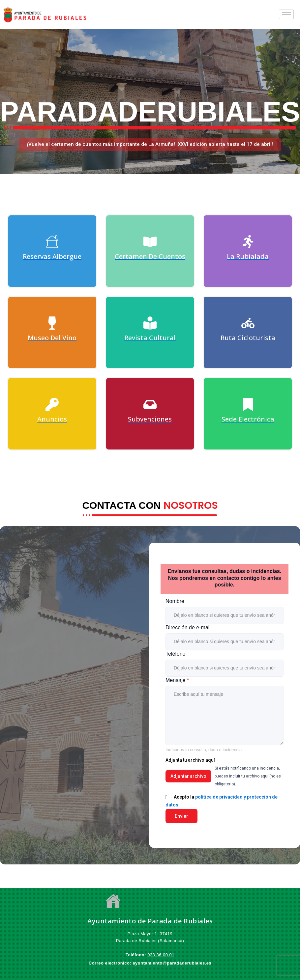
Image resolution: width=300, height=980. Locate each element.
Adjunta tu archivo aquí (190, 760)
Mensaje (177, 680)
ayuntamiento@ (150, 963)
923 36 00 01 (161, 955)
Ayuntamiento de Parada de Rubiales (150, 921)
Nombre (175, 601)
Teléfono (176, 654)
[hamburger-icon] (286, 14)
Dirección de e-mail (188, 627)
